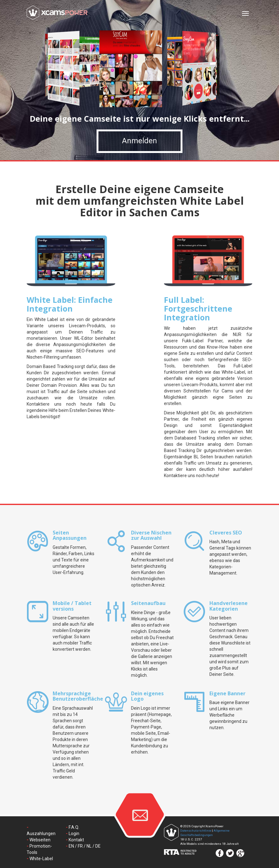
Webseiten (40, 840)
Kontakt (76, 840)
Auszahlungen (41, 834)
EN (71, 846)
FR (80, 846)
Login (74, 834)
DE (98, 846)
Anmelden (139, 145)
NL (89, 846)
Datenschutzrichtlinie (196, 831)
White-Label (41, 859)
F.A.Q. (74, 827)
